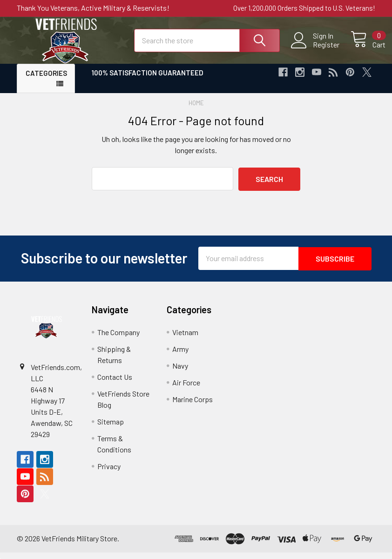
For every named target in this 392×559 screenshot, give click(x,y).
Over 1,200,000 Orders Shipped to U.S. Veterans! (304, 8)
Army (180, 355)
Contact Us (115, 383)
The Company (118, 339)
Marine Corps (193, 406)
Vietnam (185, 339)
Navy (180, 372)
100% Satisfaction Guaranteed (148, 81)
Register (316, 49)
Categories (46, 81)
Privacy (109, 473)
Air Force (186, 389)
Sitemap (111, 428)
